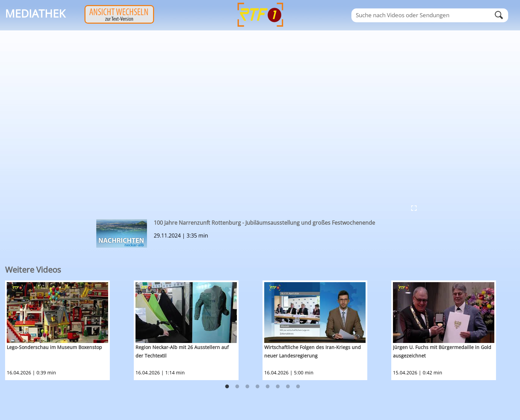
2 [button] (237, 387)
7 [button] (288, 387)
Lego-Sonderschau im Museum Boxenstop (54, 347)
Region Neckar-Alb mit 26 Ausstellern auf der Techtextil (182, 351)
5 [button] (268, 387)
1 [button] (227, 387)
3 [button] (247, 387)
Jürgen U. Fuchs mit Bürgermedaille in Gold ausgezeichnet (442, 351)
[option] (69, 330)
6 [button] (278, 387)
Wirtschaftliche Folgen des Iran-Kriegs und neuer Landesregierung (313, 351)
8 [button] (298, 387)
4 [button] (257, 387)
